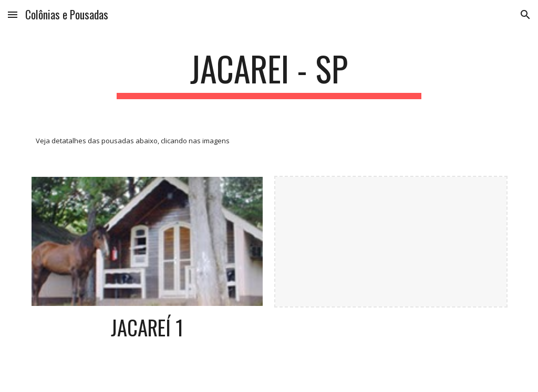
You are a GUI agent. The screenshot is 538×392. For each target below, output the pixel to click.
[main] (269, 74)
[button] (13, 14)
